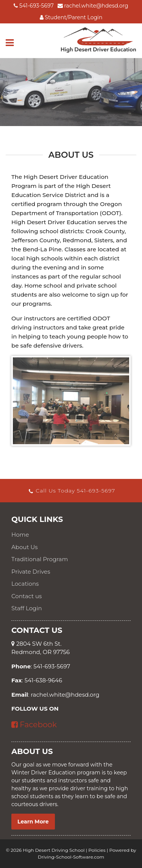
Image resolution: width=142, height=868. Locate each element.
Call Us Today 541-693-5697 (72, 491)
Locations (25, 584)
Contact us (27, 596)
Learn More (33, 822)
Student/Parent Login (71, 17)
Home (20, 535)
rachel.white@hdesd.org (93, 6)
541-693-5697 (34, 6)
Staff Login (27, 608)
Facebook (34, 725)
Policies (97, 850)
